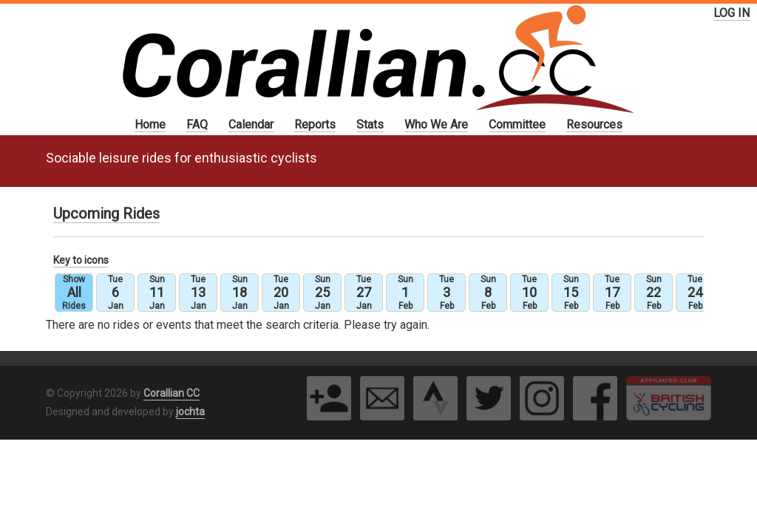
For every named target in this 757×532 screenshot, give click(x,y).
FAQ (197, 125)
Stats (370, 125)
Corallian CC (172, 393)
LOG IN (731, 13)
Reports (315, 125)
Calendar (251, 125)
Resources (594, 125)
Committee (517, 125)
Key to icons (81, 260)
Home (150, 125)
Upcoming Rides (106, 214)
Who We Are (436, 125)
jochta (190, 412)
